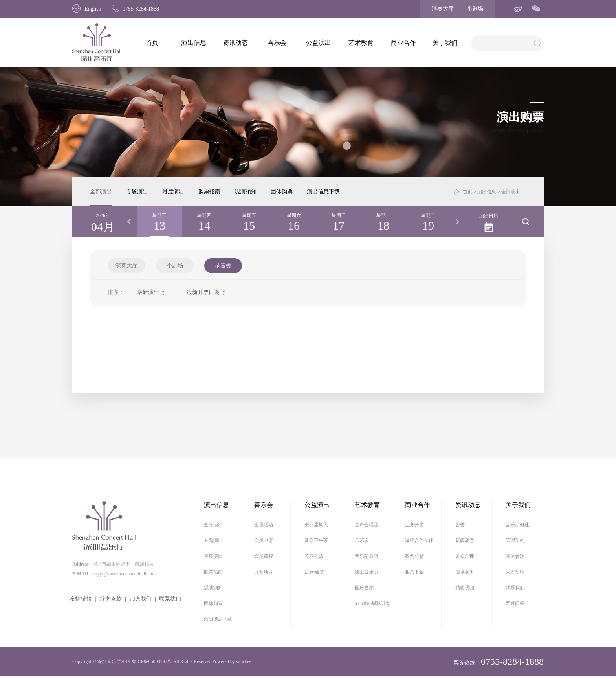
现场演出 (465, 572)
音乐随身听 (367, 556)
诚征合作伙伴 (419, 540)
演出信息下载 (323, 192)
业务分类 (414, 525)
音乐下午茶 (316, 540)
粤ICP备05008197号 (152, 661)
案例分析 (414, 556)
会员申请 (264, 540)
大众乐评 (465, 556)
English (87, 9)
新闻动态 (465, 540)
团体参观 (515, 556)
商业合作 (403, 43)
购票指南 (209, 192)
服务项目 (264, 572)
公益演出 (319, 43)
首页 (152, 43)
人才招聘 (515, 572)
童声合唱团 (367, 525)
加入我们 (141, 599)
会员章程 (264, 556)
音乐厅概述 (517, 525)
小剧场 (475, 9)
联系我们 (170, 599)
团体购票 (282, 192)
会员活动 (264, 525)
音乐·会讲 (314, 572)
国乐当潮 (364, 588)
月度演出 (173, 192)
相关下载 (414, 572)
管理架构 (515, 540)
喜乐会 (277, 43)
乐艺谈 (362, 540)
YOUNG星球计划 (373, 603)
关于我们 (445, 43)
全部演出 (101, 192)
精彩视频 (465, 588)
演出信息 (194, 43)
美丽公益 (314, 556)
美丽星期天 (316, 525)
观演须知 (246, 192)
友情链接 (81, 599)
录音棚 (223, 266)
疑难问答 (515, 603)
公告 (460, 525)
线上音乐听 (367, 572)
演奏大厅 (443, 9)
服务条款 (111, 599)
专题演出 (137, 192)
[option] (159, 221)
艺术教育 (361, 43)
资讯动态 (235, 43)
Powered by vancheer (233, 661)
